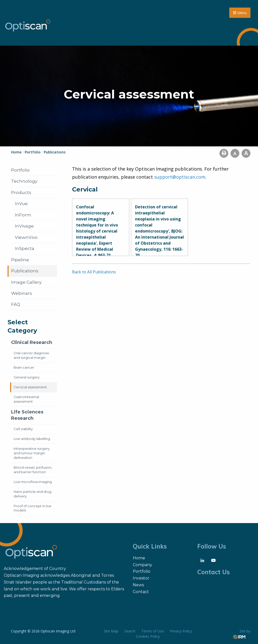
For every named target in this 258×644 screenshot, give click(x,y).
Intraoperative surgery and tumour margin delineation (32, 453)
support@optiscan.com (180, 177)
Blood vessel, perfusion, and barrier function (33, 470)
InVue (21, 204)
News (138, 585)
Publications (25, 271)
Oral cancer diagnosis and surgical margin (31, 355)
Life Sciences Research (27, 415)
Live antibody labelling (32, 439)
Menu (240, 13)
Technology (24, 181)
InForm (23, 215)
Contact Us (214, 572)
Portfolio (20, 170)
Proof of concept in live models (33, 508)
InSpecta (25, 248)
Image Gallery (26, 282)
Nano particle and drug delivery (33, 494)
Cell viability (23, 429)
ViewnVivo (26, 237)
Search (130, 631)
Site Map (111, 631)
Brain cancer (24, 367)
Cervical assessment (30, 387)
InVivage (24, 226)
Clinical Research (32, 342)
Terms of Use (153, 631)
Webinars (22, 293)
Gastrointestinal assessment (26, 399)
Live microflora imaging (33, 482)
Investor (141, 578)
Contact (141, 592)
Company (142, 565)
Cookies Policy (148, 636)
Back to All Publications (94, 272)
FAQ (16, 304)
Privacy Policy (181, 631)
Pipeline (20, 260)
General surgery (27, 377)
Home (139, 558)
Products (21, 192)
